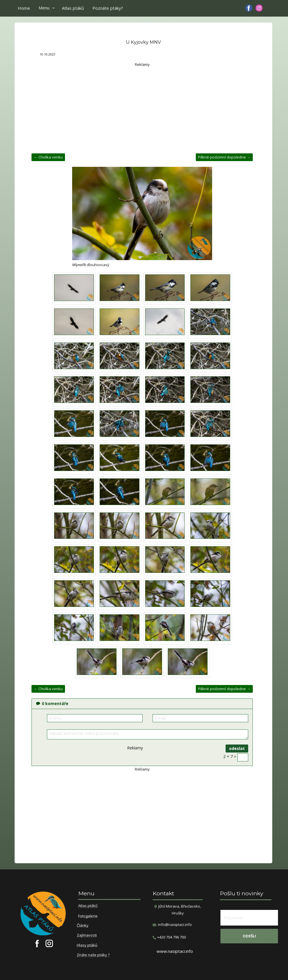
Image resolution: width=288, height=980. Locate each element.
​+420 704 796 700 (169, 937)
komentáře (52, 703)
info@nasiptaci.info (175, 924)
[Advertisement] (142, 108)
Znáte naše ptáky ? (93, 955)
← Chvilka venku (48, 157)
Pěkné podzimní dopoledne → (224, 157)
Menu (44, 8)
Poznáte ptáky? (108, 8)
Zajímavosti (87, 935)
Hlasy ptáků (87, 945)
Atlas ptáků (73, 8)
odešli (249, 936)
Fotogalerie (88, 916)
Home (24, 8)
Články (83, 926)
